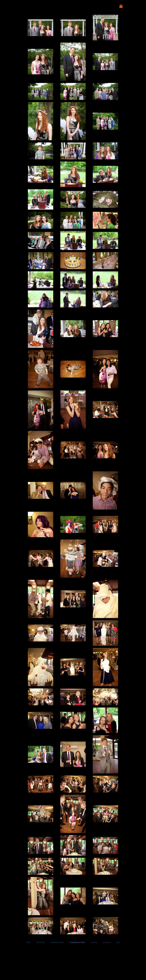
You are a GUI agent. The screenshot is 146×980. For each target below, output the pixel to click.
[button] (121, 6)
